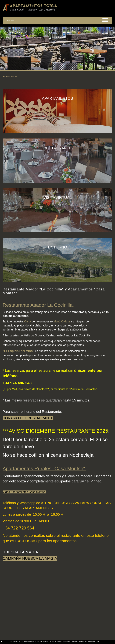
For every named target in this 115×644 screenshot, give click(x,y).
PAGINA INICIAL (10, 76)
